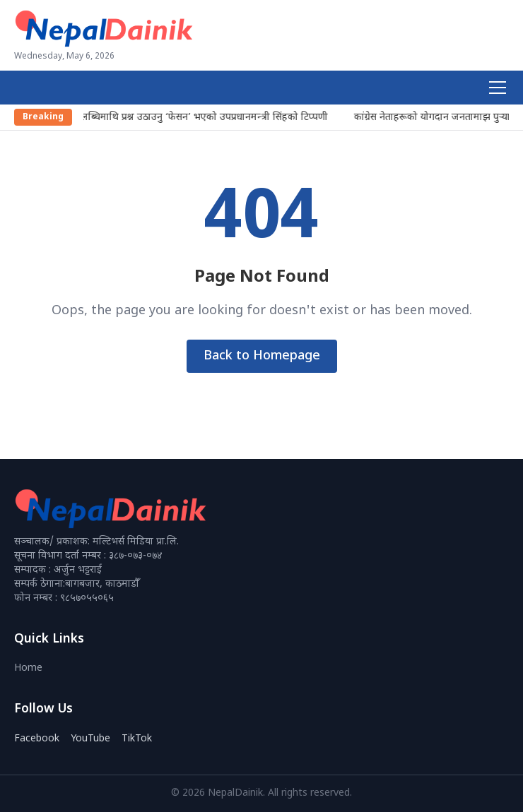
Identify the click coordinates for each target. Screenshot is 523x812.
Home (28, 668)
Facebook (37, 739)
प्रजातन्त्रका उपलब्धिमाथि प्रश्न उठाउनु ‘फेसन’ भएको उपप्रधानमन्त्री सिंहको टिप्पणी (178, 118)
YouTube (90, 739)
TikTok (137, 739)
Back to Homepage (262, 356)
